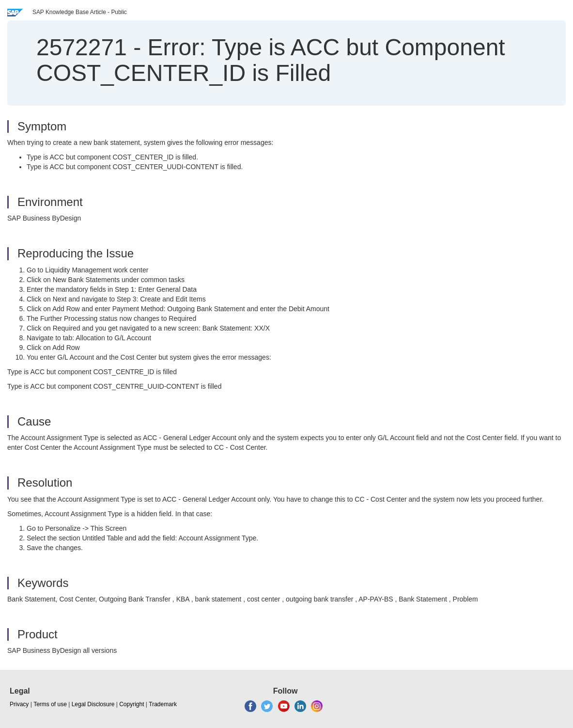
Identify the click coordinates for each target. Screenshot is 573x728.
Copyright (132, 704)
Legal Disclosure (93, 704)
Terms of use (50, 704)
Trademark (163, 704)
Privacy (19, 704)
